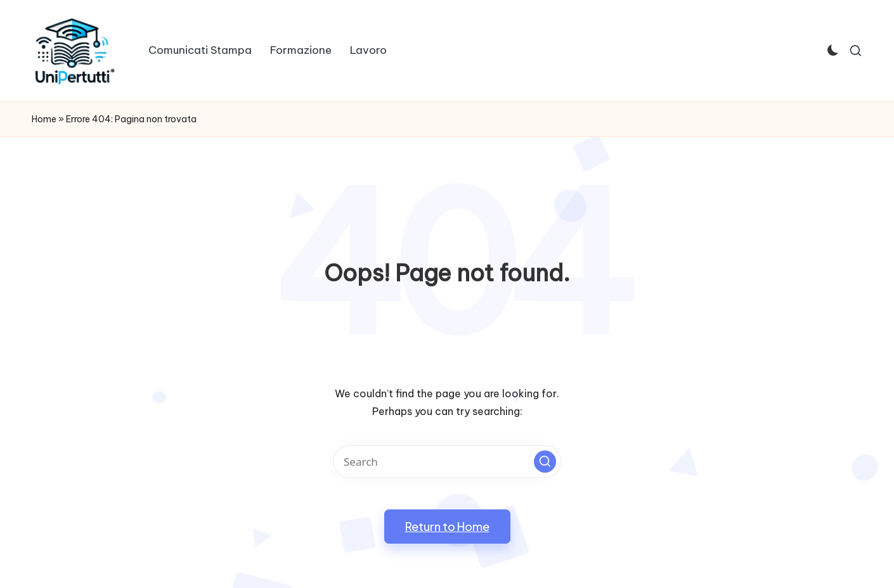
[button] (545, 462)
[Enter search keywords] (447, 462)
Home (44, 119)
